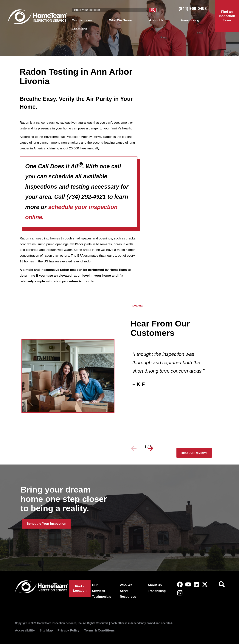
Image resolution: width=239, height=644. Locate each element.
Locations (80, 29)
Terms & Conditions (100, 630)
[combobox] (111, 10)
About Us (157, 20)
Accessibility (25, 630)
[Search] (153, 10)
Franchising (190, 20)
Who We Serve (121, 20)
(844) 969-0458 (193, 8)
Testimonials (101, 597)
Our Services (83, 20)
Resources (128, 597)
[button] (135, 447)
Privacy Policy (69, 630)
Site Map (46, 630)
